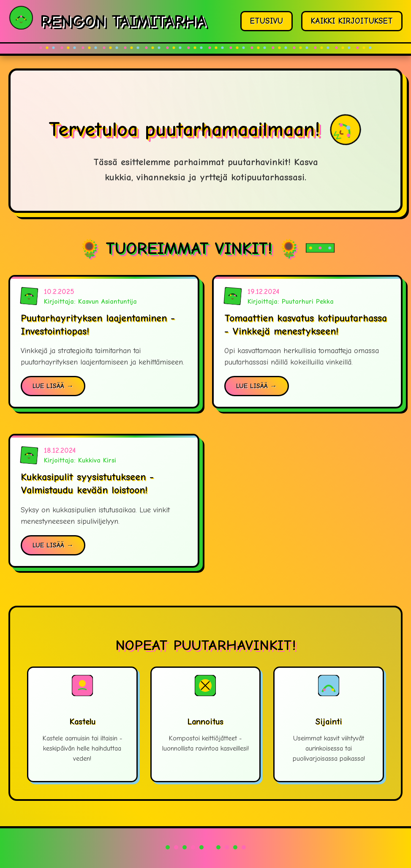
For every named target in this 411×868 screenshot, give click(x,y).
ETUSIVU (267, 21)
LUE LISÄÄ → (53, 386)
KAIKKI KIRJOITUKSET (352, 21)
